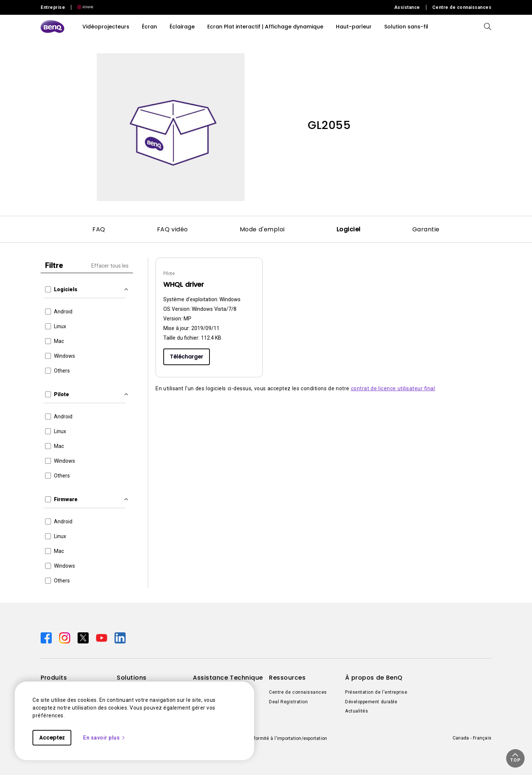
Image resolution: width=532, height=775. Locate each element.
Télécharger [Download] (187, 357)
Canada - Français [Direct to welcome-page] (472, 738)
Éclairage (182, 27)
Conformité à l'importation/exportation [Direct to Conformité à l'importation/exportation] (286, 738)
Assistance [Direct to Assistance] (407, 7)
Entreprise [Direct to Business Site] (53, 7)
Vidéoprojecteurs (106, 27)
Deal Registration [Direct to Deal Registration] (288, 702)
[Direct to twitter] (84, 638)
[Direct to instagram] (65, 638)
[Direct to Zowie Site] (82, 7)
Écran (149, 27)
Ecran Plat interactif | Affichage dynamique (265, 27)
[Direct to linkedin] (120, 638)
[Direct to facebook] (47, 638)
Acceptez (52, 738)
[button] (515, 758)
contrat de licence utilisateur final (393, 388)
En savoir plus (104, 738)
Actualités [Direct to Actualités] (357, 711)
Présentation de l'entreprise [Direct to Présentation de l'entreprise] (376, 692)
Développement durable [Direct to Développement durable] (371, 702)
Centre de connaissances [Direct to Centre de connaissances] (462, 7)
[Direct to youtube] (102, 638)
